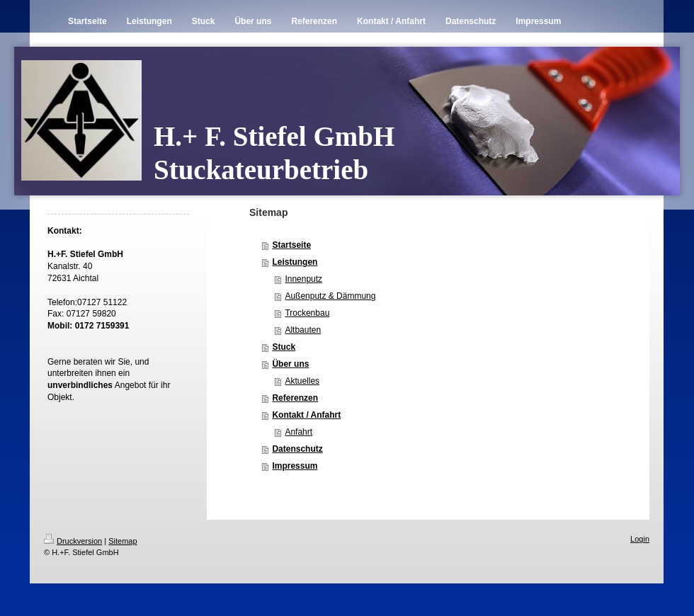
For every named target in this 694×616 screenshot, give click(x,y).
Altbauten (303, 330)
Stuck (284, 347)
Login (640, 539)
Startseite (291, 245)
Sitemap (123, 541)
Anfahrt (298, 432)
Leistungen (295, 262)
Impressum (295, 466)
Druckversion (73, 541)
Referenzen (295, 398)
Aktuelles (302, 381)
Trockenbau (307, 313)
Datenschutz (297, 449)
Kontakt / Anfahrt (306, 415)
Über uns (290, 364)
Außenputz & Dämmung (330, 296)
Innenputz (303, 279)
